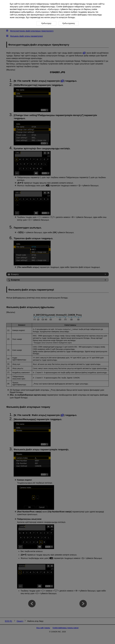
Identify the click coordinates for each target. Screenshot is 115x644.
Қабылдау (53, 9)
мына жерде (28, 9)
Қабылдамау (42, 12)
